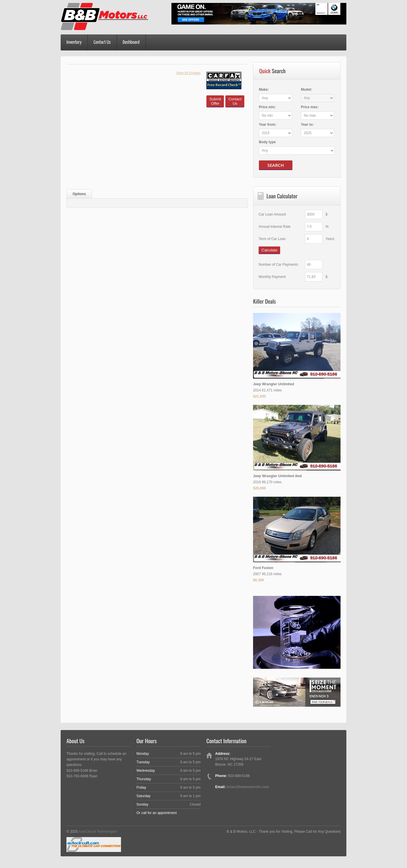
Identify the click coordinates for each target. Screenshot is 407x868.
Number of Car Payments (278, 265)
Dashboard (131, 42)
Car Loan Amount (272, 214)
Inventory (74, 42)
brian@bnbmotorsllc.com (248, 787)
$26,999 (259, 488)
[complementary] (390, 850)
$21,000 (259, 396)
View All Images (188, 73)
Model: (307, 90)
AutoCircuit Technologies (98, 832)
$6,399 (258, 580)
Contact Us (102, 42)
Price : (267, 107)
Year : (267, 125)
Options (79, 194)
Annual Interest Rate (274, 227)
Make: (264, 90)
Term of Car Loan (272, 239)
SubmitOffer (215, 101)
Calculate (269, 250)
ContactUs (235, 101)
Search (276, 165)
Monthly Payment (272, 277)
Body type (267, 142)
